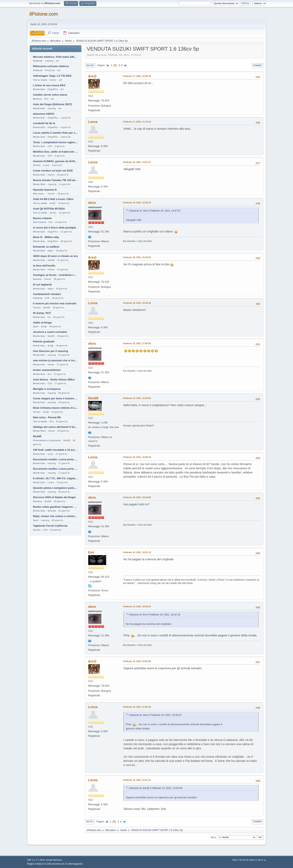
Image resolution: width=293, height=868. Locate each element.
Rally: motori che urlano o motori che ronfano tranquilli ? (56, 516)
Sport (36, 326)
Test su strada (40, 80)
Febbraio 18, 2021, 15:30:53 (137, 257)
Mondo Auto (39, 89)
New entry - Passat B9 (47, 417)
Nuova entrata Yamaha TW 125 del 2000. (56, 180)
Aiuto (235, 860)
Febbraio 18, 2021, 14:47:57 (137, 162)
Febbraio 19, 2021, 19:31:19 (137, 552)
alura (92, 203)
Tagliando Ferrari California (50, 526)
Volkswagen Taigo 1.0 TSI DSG (52, 76)
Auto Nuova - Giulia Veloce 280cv (54, 380)
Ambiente (38, 61)
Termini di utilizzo (247, 860)
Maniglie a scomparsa (47, 389)
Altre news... (39, 194)
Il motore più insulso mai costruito (55, 303)
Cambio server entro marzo (50, 95)
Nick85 (37, 436)
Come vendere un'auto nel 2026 (53, 171)
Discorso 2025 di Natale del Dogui (54, 497)
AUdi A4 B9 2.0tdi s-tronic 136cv (53, 199)
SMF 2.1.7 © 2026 (36, 860)
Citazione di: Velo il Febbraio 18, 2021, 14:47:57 (155, 211)
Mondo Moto (39, 184)
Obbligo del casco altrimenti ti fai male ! (56, 427)
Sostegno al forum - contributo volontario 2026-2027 (56, 275)
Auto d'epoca (40, 222)
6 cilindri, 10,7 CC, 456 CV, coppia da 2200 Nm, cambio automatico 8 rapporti (56, 478)
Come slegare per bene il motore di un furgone (56, 398)
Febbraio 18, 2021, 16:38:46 (137, 303)
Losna (93, 122)
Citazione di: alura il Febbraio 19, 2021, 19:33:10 (155, 715)
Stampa (257, 66)
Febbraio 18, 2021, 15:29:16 (137, 203)
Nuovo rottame (42, 218)
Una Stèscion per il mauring (51, 351)
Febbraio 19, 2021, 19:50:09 (137, 661)
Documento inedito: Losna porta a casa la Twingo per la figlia (56, 459)
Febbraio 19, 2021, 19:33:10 (137, 606)
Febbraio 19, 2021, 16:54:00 (137, 398)
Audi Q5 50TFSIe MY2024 (49, 209)
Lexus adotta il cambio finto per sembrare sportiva (56, 133)
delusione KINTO (44, 114)
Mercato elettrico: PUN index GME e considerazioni (56, 57)
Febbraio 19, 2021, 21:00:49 (137, 707)
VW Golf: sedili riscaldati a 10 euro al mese (56, 450)
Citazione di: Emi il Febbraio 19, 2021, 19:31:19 (155, 615)
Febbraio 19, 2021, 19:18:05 (137, 497)
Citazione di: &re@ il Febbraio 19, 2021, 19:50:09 (156, 788)
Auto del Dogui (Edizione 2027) (53, 104)
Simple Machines (54, 860)
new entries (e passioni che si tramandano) (56, 360)
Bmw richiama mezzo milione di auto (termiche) (56, 408)
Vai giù (90, 66)
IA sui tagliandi (42, 285)
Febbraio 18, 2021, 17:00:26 (137, 343)
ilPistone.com (44, 14)
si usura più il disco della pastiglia (55, 228)
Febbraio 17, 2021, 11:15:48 (137, 122)
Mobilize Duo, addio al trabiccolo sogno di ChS (56, 152)
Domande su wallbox (46, 247)
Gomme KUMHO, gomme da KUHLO (56, 161)
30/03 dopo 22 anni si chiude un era (55, 256)
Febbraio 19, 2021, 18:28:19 (137, 457)
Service (37, 165)
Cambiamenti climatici (47, 294)
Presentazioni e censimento (47, 440)
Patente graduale (44, 341)
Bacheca (37, 99)
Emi (91, 552)
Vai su (90, 822)
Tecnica (37, 308)
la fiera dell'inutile (44, 266)
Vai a (213, 837)
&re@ (92, 76)
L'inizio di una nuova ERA (49, 85)
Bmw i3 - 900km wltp (46, 237)
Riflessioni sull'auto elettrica (51, 66)
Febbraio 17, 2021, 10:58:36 (137, 76)
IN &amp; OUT (42, 313)
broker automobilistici (47, 370)
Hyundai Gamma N (45, 190)
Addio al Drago (43, 323)
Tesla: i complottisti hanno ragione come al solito (56, 142)
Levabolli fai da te (44, 123)
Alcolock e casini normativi (50, 332)
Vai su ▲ (262, 860)
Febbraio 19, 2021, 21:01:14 (137, 780)
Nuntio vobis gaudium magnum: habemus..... (56, 507)
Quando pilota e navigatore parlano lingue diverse (56, 488)
